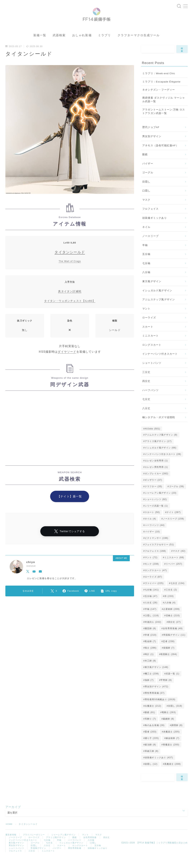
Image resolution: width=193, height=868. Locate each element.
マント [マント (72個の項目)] (151, 567)
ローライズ (149, 327)
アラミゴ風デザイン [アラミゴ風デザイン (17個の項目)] (158, 451)
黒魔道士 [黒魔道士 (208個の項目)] (173, 774)
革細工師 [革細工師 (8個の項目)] (152, 761)
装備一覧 (40, 45)
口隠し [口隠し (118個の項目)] (152, 625)
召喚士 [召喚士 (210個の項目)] (173, 625)
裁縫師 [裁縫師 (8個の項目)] (169, 728)
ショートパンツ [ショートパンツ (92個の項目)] (156, 509)
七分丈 (146, 409)
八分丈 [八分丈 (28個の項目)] (151, 612)
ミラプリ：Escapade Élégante (161, 91)
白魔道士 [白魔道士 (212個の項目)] (153, 715)
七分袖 (146, 273)
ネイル (146, 237)
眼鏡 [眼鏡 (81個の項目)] (150, 722)
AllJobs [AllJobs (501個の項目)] (153, 438)
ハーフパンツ (150, 400)
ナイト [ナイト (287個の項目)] (174, 522)
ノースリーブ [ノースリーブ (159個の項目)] (173, 528)
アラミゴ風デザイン (59, 847)
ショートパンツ (152, 373)
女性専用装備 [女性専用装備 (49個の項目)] (173, 638)
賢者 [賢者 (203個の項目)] (151, 741)
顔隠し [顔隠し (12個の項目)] (151, 774)
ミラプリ (104, 45)
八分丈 (146, 418)
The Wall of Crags (70, 271)
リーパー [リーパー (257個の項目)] (174, 573)
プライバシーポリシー (36, 844)
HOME (9, 834)
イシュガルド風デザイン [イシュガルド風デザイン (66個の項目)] (161, 457)
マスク (146, 210)
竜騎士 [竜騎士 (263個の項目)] (169, 722)
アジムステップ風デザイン (159, 309)
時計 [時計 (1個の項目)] (149, 664)
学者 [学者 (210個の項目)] (151, 644)
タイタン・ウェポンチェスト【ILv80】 (70, 310)
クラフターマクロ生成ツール (139, 45)
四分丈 (146, 391)
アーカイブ (13, 816)
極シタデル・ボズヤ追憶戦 (159, 427)
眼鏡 (145, 164)
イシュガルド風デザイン (157, 300)
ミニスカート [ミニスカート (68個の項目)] (174, 567)
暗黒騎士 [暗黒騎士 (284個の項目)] (169, 664)
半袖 (145, 255)
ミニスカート (150, 345)
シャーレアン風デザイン (67, 844)
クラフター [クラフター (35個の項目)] (153, 496)
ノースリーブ (150, 246)
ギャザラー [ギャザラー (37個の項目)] (153, 489)
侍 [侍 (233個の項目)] (169, 606)
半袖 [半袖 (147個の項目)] (151, 619)
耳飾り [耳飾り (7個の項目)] (150, 728)
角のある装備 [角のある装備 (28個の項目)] (155, 735)
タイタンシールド (70, 262)
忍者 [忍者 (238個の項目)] (169, 651)
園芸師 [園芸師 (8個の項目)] (150, 638)
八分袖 (146, 282)
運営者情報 (11, 844)
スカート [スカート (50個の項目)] (152, 522)
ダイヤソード (67, 361)
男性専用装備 (92, 860)
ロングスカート (152, 355)
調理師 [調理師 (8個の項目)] (177, 735)
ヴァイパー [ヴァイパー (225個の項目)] (154, 593)
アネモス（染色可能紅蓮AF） (160, 155)
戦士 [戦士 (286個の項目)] (151, 657)
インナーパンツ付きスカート (160, 364)
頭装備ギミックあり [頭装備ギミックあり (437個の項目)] (159, 767)
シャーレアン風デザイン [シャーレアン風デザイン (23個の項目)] (161, 502)
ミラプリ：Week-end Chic (159, 83)
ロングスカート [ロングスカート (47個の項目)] (156, 580)
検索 (182, 59)
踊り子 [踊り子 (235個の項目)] (152, 748)
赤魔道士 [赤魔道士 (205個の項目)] (171, 741)
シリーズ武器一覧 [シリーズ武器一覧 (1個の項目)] (156, 515)
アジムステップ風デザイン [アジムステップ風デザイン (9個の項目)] (161, 444)
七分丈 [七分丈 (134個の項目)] (177, 593)
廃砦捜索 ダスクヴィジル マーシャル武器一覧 (164, 109)
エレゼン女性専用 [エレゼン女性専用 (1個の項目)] (156, 470)
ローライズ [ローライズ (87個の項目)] (153, 586)
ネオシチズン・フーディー (159, 99)
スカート (148, 336)
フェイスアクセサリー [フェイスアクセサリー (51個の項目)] (159, 554)
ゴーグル (148, 182)
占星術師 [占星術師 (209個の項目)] (171, 619)
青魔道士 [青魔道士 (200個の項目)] (171, 754)
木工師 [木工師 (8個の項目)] (150, 670)
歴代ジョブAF (151, 137)
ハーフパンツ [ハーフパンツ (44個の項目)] (155, 535)
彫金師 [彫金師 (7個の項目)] (150, 651)
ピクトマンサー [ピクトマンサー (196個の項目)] (157, 548)
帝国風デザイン (54, 860)
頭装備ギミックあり (155, 228)
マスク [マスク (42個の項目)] (179, 560)
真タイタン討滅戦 (70, 301)
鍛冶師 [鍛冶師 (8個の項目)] (150, 754)
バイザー (148, 173)
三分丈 (146, 382)
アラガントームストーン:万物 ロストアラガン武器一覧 (164, 121)
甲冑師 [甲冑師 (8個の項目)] (166, 690)
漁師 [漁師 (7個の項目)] (149, 690)
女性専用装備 (94, 847)
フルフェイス (150, 218)
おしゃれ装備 (82, 45)
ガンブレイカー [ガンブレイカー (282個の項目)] (157, 483)
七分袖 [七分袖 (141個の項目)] (152, 599)
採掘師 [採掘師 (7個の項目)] (169, 657)
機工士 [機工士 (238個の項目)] (152, 683)
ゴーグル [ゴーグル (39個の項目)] (177, 496)
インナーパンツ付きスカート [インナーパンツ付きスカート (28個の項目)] (163, 464)
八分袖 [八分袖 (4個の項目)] (170, 612)
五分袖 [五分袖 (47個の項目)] (151, 606)
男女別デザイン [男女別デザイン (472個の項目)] (157, 696)
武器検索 (59, 45)
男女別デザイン (152, 146)
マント (146, 318)
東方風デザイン (152, 291)
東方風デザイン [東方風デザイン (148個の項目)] (157, 677)
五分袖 (146, 264)
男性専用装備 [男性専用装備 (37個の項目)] (155, 703)
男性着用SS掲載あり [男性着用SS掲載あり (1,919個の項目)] (160, 709)
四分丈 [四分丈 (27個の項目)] (174, 632)
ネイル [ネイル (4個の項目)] (150, 528)
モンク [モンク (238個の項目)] (152, 573)
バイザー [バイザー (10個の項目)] (152, 541)
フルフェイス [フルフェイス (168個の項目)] (155, 560)
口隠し (146, 200)
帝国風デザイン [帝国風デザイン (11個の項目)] (174, 644)
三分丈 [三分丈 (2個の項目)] (171, 599)
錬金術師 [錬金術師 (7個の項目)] (172, 748)
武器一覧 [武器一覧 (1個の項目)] (172, 683)
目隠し (146, 191)
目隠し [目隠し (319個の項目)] (175, 715)
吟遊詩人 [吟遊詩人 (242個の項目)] (153, 632)
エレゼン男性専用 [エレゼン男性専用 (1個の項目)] (156, 477)
